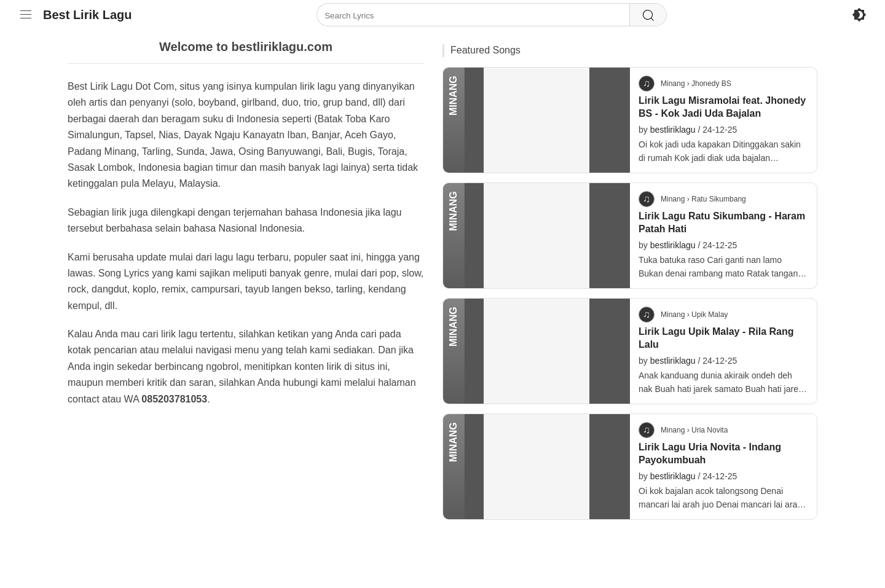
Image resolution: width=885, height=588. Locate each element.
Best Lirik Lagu (87, 15)
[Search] (648, 15)
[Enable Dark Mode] (859, 15)
